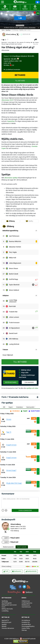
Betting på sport (6, 622)
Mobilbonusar (26, 605)
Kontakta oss (26, 622)
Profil (6, 571)
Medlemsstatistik (8, 547)
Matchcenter (20, 26)
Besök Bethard (11, 382)
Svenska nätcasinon (8, 628)
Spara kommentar (25, 510)
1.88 (20, 18)
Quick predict (30, 407)
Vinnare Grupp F (11, 470)
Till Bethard (20, 81)
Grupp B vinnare (11, 445)
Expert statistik (22, 547)
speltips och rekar (32, 388)
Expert (11, 407)
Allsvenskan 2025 (7, 100)
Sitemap (24, 630)
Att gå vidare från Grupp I (14, 483)
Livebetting (5, 611)
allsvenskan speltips (11, 178)
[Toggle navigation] (3, 2)
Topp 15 (9, 432)
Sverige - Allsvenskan (29, 28)
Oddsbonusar (26, 601)
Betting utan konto (7, 609)
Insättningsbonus (27, 603)
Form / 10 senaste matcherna (15, 397)
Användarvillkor (26, 624)
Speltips (8, 30)
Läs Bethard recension (13, 70)
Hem (3, 30)
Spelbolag (5, 601)
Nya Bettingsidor (7, 603)
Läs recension (29, 382)
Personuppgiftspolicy (28, 626)
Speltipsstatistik (31, 571)
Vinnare (9, 419)
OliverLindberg (6, 566)
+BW (38, 13)
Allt (4, 407)
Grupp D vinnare (11, 457)
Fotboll (21, 28)
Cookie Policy (26, 628)
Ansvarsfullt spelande (28, 639)
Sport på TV (5, 620)
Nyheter (4, 626)
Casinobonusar (26, 607)
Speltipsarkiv (17, 571)
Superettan (11, 121)
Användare (20, 407)
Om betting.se (26, 620)
